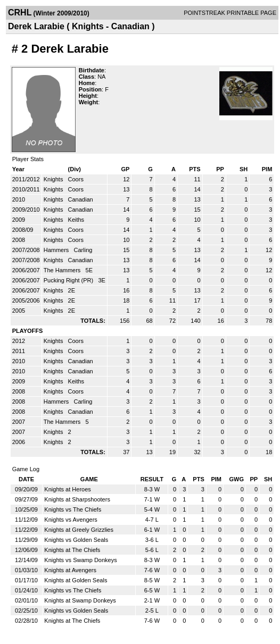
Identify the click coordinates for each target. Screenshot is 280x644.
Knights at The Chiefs (72, 550)
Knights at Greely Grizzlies (79, 530)
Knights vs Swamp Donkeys (80, 560)
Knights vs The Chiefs (73, 509)
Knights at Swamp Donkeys (80, 600)
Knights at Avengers (70, 570)
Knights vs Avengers (71, 520)
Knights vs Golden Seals (76, 540)
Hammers (57, 250)
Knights (54, 179)
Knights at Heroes (67, 489)
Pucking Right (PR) (69, 280)
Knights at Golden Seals (76, 580)
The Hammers (63, 270)
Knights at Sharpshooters (77, 499)
